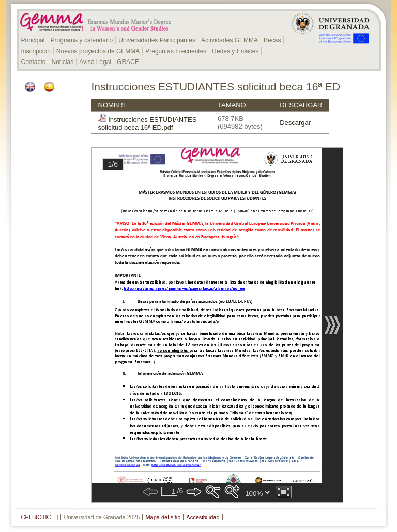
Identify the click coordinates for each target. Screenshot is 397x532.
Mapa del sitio (163, 517)
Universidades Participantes (157, 40)
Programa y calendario (82, 40)
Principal (33, 40)
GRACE (128, 62)
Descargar (295, 123)
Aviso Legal (95, 62)
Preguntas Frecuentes (176, 51)
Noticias (63, 62)
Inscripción (36, 51)
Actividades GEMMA (230, 40)
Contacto (34, 62)
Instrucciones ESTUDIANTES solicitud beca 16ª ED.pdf (148, 123)
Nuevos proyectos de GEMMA (98, 51)
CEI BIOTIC (36, 517)
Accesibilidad (203, 517)
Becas (272, 40)
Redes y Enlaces (235, 51)
